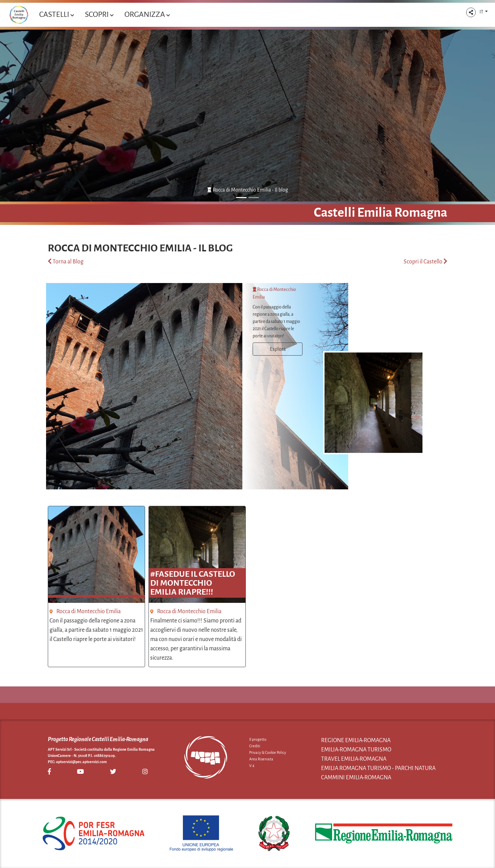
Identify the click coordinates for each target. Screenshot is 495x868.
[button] (471, 12)
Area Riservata (261, 759)
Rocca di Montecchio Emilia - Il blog (248, 190)
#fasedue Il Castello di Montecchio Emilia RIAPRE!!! (193, 583)
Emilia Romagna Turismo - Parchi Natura (378, 768)
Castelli (57, 14)
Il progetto (258, 739)
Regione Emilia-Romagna (356, 740)
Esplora (278, 349)
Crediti (255, 746)
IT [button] (482, 12)
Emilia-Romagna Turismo (356, 750)
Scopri (99, 14)
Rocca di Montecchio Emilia (89, 611)
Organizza (147, 14)
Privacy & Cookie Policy (268, 752)
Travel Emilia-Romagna (354, 759)
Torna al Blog (66, 262)
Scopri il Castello (425, 262)
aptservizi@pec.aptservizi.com (81, 762)
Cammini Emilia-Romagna (356, 778)
